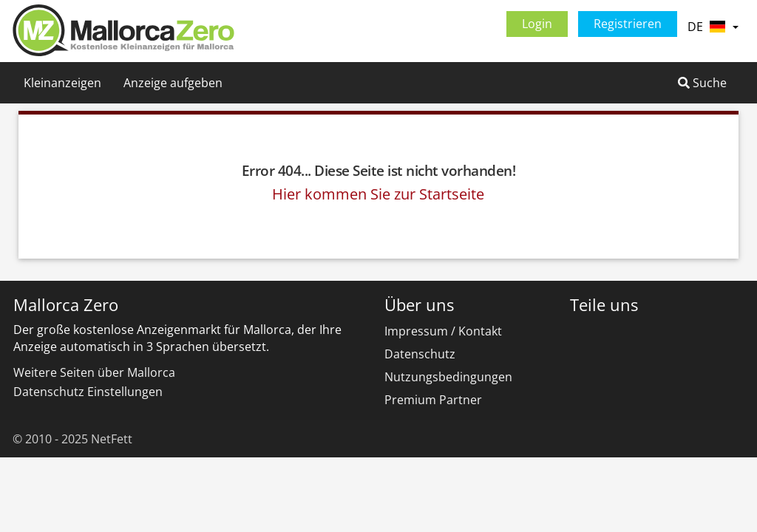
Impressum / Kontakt (443, 331)
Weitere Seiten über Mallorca (94, 372)
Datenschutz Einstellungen (88, 392)
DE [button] (713, 27)
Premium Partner (433, 400)
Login (537, 24)
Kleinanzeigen (62, 83)
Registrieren (628, 24)
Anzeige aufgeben (173, 83)
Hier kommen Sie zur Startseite (378, 194)
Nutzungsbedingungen (448, 377)
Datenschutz (420, 354)
